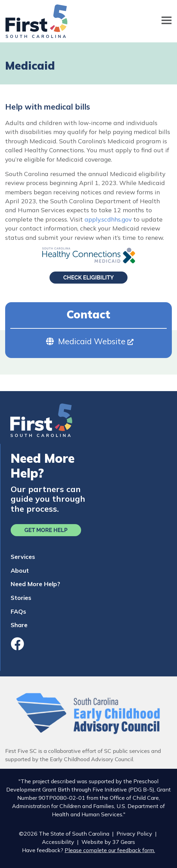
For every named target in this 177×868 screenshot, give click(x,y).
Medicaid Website (96, 341)
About (20, 570)
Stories (21, 598)
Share (19, 625)
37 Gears (124, 842)
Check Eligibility (88, 278)
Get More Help (46, 530)
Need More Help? (35, 584)
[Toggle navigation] (167, 21)
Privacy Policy (134, 834)
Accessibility (58, 842)
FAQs (18, 611)
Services (23, 556)
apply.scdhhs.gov (108, 219)
